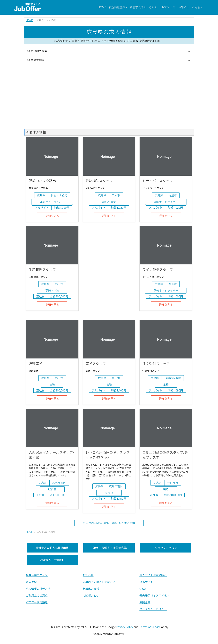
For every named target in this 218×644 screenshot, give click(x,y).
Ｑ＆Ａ (153, 7)
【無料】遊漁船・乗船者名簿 (109, 548)
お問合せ (197, 7)
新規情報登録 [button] (117, 7)
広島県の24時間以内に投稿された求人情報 (109, 523)
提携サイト (146, 582)
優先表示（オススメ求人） (156, 596)
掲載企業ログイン (37, 575)
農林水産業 (109, 202)
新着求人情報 (138, 7)
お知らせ (184, 7)
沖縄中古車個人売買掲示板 (52, 548)
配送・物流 (52, 291)
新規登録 (31, 582)
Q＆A (143, 589)
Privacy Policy (124, 627)
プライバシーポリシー (153, 609)
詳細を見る (52, 216)
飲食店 (52, 489)
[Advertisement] (109, 97)
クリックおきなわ (166, 548)
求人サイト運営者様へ (153, 575)
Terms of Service (150, 627)
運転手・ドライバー (52, 202)
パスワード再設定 (37, 602)
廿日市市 (173, 483)
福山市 (59, 284)
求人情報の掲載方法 (38, 589)
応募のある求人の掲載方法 (99, 582)
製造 (166, 489)
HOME (102, 7)
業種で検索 (36, 60)
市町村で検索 (37, 51)
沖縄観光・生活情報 (52, 560)
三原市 (116, 195)
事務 (52, 385)
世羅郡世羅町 (59, 195)
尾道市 (173, 195)
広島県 (41, 195)
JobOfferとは (168, 7)
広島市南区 (59, 483)
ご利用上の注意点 (37, 596)
